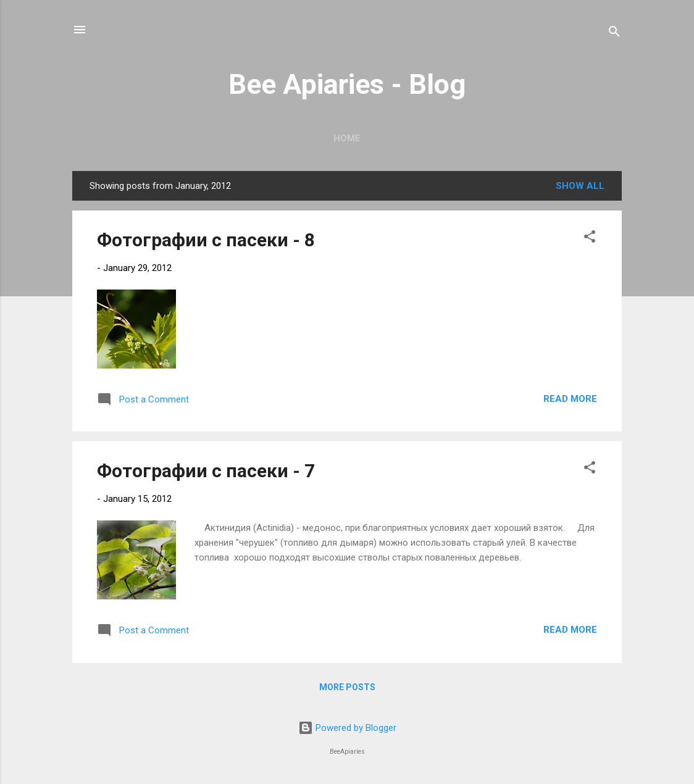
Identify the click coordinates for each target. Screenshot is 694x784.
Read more (570, 399)
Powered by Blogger (347, 728)
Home (347, 138)
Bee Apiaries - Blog (347, 84)
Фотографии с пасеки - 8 (206, 240)
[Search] (614, 34)
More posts (347, 687)
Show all (580, 186)
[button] (590, 239)
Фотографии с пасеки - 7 (206, 471)
